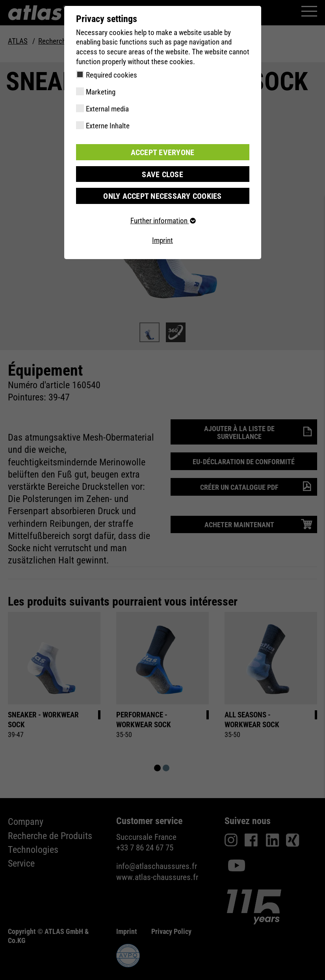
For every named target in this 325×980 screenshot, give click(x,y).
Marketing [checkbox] (101, 92)
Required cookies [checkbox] (111, 75)
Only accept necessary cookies (162, 195)
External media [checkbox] (107, 109)
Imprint (162, 240)
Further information (163, 220)
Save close (163, 173)
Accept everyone (163, 152)
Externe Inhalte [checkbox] (108, 126)
